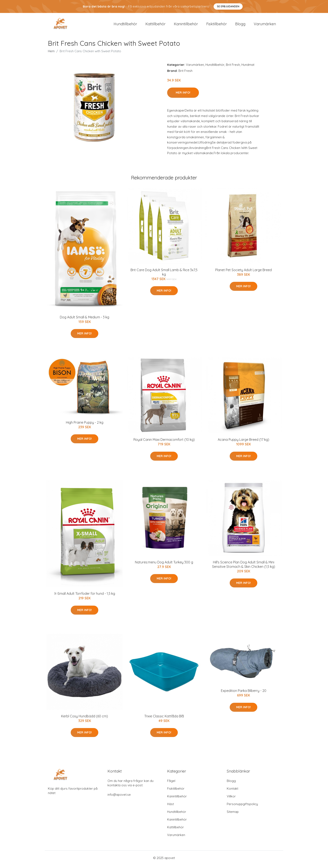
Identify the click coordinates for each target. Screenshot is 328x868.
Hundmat (248, 68)
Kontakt (233, 791)
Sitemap (233, 815)
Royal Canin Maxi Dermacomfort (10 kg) (164, 443)
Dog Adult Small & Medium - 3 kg (85, 320)
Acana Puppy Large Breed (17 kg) (243, 443)
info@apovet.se (119, 797)
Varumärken (265, 25)
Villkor (231, 799)
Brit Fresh (233, 68)
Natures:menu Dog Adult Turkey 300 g (164, 565)
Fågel (171, 784)
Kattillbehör (155, 25)
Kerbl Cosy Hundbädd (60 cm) (85, 719)
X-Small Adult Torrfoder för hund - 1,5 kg (85, 596)
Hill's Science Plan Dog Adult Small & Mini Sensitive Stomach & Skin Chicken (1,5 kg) (244, 567)
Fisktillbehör (217, 25)
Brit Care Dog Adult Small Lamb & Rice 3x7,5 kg (164, 275)
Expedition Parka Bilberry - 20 (244, 694)
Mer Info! (183, 95)
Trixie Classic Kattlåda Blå (164, 719)
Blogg (240, 25)
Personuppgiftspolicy (242, 807)
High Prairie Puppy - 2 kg (85, 425)
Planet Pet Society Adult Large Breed (243, 273)
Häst (170, 807)
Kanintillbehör (186, 25)
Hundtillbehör (125, 25)
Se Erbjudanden (228, 6)
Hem (51, 54)
